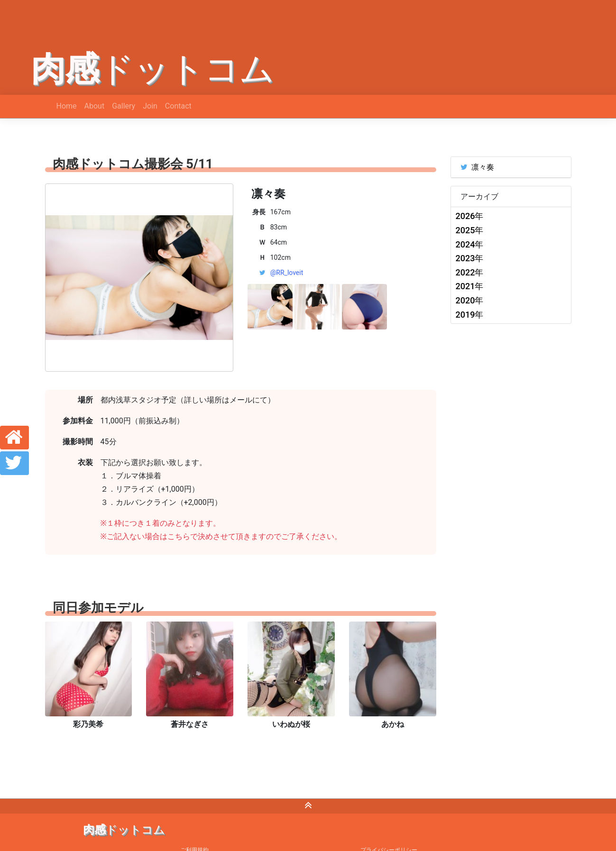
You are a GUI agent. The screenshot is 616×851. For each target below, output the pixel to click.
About (95, 106)
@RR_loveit (287, 273)
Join (150, 106)
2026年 (470, 216)
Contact (178, 106)
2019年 (470, 315)
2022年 (470, 272)
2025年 (470, 230)
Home (67, 106)
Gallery (124, 106)
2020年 (470, 300)
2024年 (470, 244)
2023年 (470, 258)
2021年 (470, 286)
